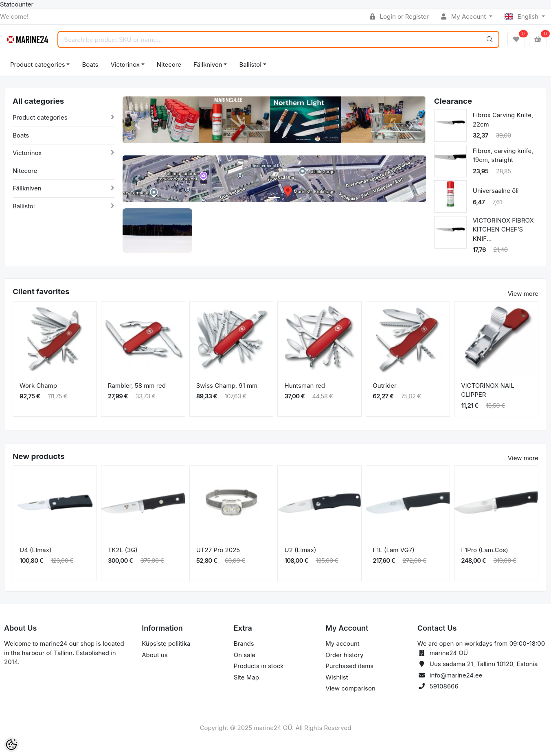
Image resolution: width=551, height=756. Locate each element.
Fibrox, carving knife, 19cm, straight (503, 155)
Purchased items (349, 666)
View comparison (350, 688)
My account (342, 643)
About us (155, 655)
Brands (244, 643)
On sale (245, 655)
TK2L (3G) (123, 550)
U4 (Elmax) (35, 550)
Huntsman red (305, 386)
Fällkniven (208, 64)
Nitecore (169, 64)
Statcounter (17, 4)
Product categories (38, 64)
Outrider (384, 386)
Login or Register (399, 16)
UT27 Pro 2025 (218, 550)
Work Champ (38, 386)
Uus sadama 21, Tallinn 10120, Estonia (484, 664)
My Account (464, 16)
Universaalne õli (496, 191)
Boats (90, 64)
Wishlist (337, 677)
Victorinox (125, 64)
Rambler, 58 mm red (137, 386)
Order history (344, 655)
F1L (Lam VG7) (393, 550)
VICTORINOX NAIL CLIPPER (488, 390)
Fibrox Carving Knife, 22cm (503, 120)
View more (523, 294)
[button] (138, 126)
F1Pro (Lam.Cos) (485, 550)
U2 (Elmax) (300, 550)
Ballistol (250, 64)
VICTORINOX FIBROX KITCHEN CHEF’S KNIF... (503, 229)
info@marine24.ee (456, 675)
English (522, 16)
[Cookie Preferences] (11, 745)
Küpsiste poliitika (166, 643)
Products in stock (259, 666)
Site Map (246, 677)
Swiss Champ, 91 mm (227, 386)
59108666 (444, 686)
